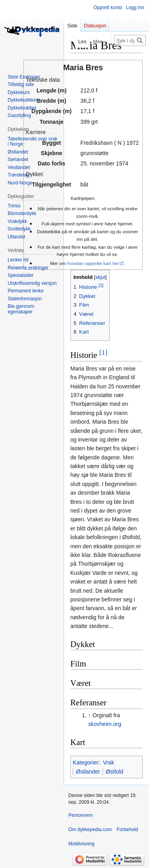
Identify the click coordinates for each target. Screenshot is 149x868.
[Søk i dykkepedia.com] (130, 40)
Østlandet (88, 772)
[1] (103, 352)
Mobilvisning (81, 844)
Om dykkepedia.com (90, 830)
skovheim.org (105, 724)
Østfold (114, 772)
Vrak (108, 762)
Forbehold (127, 830)
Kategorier (86, 762)
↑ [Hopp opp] (90, 715)
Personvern (80, 815)
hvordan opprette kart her (93, 263)
